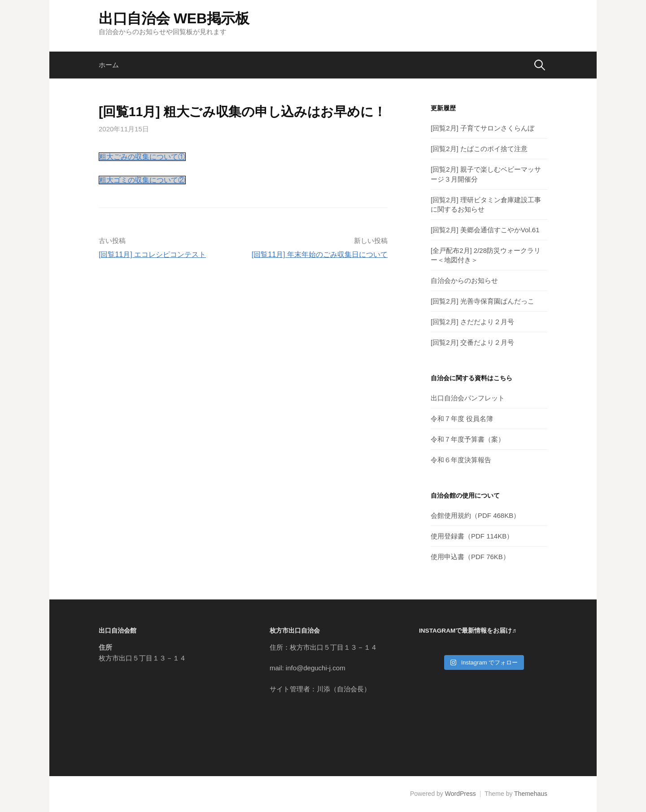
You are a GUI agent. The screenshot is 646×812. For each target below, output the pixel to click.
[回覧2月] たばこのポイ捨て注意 (479, 149)
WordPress (460, 794)
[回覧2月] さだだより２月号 (472, 322)
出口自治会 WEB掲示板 (174, 18)
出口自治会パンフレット (468, 398)
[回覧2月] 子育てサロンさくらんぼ (482, 128)
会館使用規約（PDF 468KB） (475, 515)
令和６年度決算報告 (461, 460)
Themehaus (531, 794)
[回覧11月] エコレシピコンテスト (152, 254)
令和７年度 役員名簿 (462, 419)
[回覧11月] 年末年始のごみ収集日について (320, 254)
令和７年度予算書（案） (468, 439)
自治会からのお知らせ (464, 280)
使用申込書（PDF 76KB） (470, 557)
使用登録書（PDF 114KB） (472, 536)
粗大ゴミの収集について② (142, 180)
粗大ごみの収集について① (142, 157)
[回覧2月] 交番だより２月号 (472, 342)
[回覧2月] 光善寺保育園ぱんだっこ (482, 301)
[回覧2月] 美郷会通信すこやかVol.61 (485, 230)
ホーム (109, 65)
